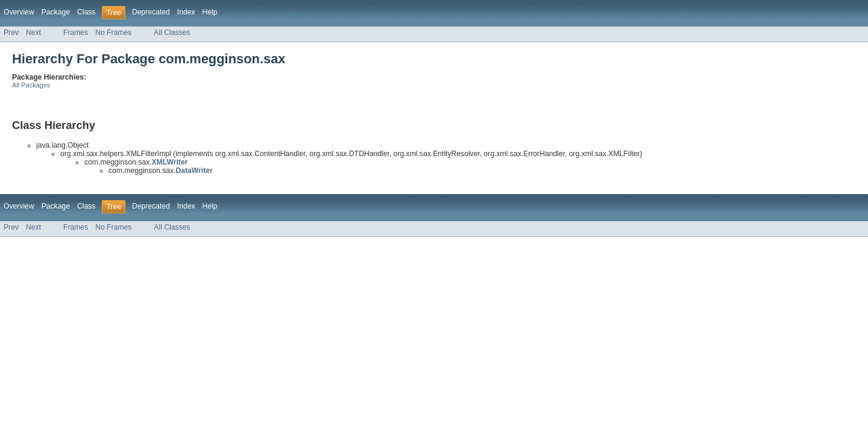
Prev (11, 33)
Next (33, 33)
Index (186, 12)
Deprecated (151, 12)
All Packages (31, 85)
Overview (19, 12)
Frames (76, 33)
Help (210, 12)
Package (56, 12)
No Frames (113, 33)
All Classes (172, 33)
